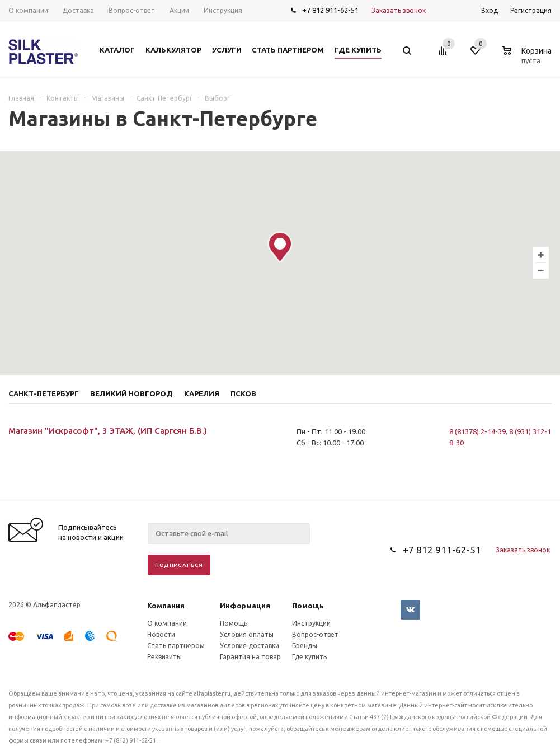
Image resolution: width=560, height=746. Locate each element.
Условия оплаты (247, 634)
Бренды (305, 646)
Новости (161, 634)
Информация (245, 606)
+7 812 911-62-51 (330, 10)
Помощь (308, 606)
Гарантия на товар (250, 657)
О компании (167, 623)
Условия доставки (250, 646)
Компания (166, 606)
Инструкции (311, 623)
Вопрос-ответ (315, 634)
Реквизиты (164, 657)
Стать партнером (176, 646)
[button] (280, 247)
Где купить (309, 657)
